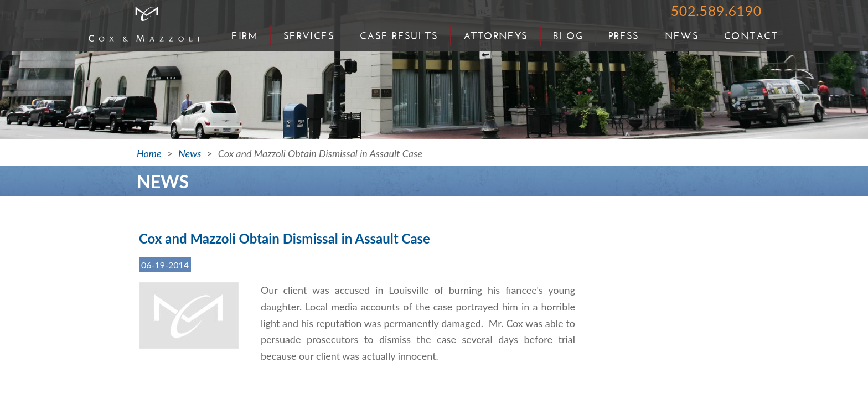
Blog (568, 36)
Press (624, 36)
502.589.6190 (716, 11)
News (682, 36)
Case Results (399, 36)
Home (149, 153)
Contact (751, 36)
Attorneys (496, 36)
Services (309, 36)
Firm (245, 36)
